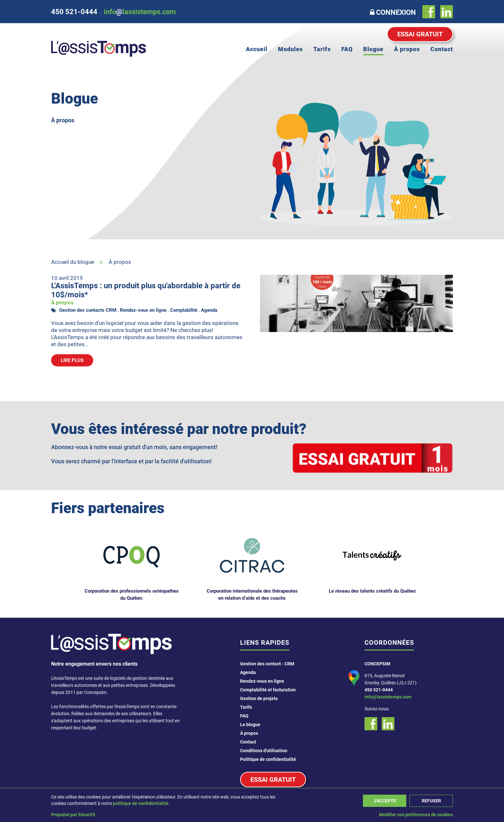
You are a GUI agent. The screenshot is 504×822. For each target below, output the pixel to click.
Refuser (431, 801)
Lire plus (72, 360)
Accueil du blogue (73, 262)
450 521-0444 (379, 690)
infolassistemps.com (140, 12)
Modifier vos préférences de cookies (416, 815)
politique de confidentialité (141, 803)
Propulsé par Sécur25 (73, 815)
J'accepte (385, 801)
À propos (120, 262)
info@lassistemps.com (388, 697)
